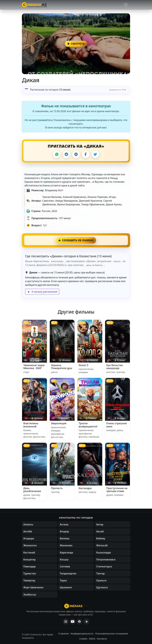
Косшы (64, 559)
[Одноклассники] (86, 622)
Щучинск (102, 587)
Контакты (102, 639)
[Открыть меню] (126, 5)
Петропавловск (106, 559)
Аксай (100, 531)
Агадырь (29, 538)
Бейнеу (101, 538)
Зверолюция (59, 423)
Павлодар (29, 566)
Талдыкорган (68, 573)
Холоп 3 (83, 365)
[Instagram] (66, 622)
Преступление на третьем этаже (117, 490)
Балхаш (65, 538)
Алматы (28, 524)
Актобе (28, 531)
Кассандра (85, 488)
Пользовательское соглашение (112, 634)
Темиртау (29, 580)
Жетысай (102, 545)
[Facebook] (86, 154)
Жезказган (30, 545)
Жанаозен (66, 545)
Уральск (101, 580)
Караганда (66, 553)
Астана (64, 524)
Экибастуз (30, 595)
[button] (76, 44)
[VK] (76, 154)
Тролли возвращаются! (88, 425)
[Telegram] (66, 154)
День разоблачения (32, 490)
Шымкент (66, 587)
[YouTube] (73, 622)
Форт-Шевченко (33, 587)
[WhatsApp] (57, 154)
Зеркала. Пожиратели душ (62, 367)
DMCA (92, 639)
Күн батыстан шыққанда (115, 367)
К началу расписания (42, 292)
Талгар (100, 573)
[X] (95, 154)
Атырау (64, 531)
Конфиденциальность (82, 634)
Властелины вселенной (31, 425)
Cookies (83, 639)
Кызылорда (104, 553)
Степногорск (104, 566)
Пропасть (57, 488)
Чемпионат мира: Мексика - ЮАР (34, 367)
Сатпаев (65, 566)
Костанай (29, 553)
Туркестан (30, 573)
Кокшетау (29, 559)
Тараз (63, 580)
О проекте (64, 634)
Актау (100, 524)
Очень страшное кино (117, 425)
